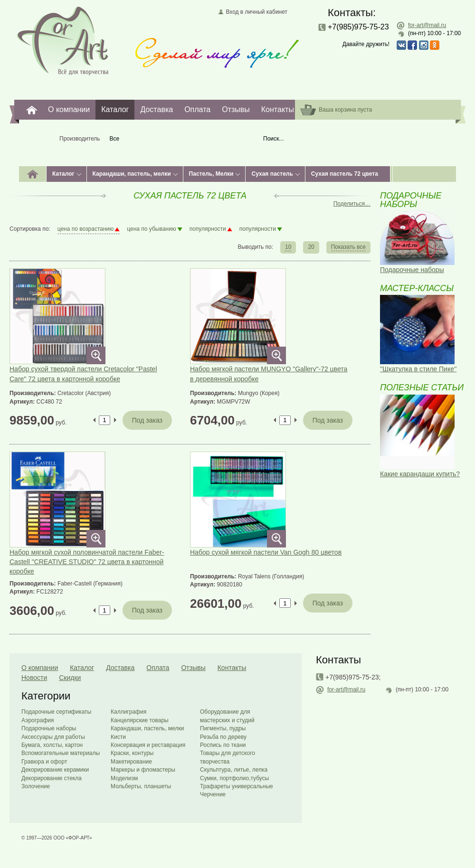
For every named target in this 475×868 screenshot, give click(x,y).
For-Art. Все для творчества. (32, 110)
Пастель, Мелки (211, 174)
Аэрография (38, 720)
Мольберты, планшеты (141, 786)
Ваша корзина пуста (345, 110)
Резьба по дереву (223, 737)
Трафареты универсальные (237, 786)
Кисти (118, 737)
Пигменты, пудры (223, 728)
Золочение (36, 786)
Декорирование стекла (52, 778)
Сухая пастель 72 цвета (345, 174)
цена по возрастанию (86, 229)
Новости (34, 678)
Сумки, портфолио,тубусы (234, 778)
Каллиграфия (128, 712)
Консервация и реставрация (148, 745)
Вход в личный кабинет (256, 12)
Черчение (213, 794)
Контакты (278, 109)
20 (311, 247)
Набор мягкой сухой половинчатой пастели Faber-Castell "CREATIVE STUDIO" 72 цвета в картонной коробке (87, 562)
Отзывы (236, 109)
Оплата (197, 109)
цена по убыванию (151, 229)
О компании (69, 109)
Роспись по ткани (223, 745)
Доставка (157, 109)
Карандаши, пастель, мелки (132, 174)
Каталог (115, 109)
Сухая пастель (272, 174)
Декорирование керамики (55, 770)
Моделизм (124, 778)
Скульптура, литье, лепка (234, 770)
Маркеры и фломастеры (143, 770)
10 (288, 247)
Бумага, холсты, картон (52, 745)
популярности (208, 229)
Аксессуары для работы (53, 737)
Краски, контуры (132, 753)
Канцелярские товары (140, 720)
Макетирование (131, 762)
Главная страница (63, 40)
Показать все (348, 247)
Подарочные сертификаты (56, 712)
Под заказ (147, 420)
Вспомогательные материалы (61, 753)
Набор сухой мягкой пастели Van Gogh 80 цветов (266, 552)
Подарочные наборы (49, 728)
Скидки (70, 678)
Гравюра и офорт (44, 762)
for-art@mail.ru (427, 25)
